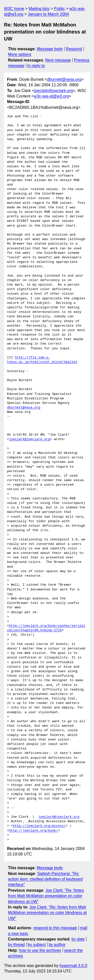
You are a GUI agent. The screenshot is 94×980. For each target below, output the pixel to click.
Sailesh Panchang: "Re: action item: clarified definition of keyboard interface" (45, 879)
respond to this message (55, 928)
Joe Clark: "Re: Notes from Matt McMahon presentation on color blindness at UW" (46, 896)
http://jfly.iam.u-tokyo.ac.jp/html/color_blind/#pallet (42, 360)
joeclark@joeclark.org (54, 91)
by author (57, 945)
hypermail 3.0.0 (73, 966)
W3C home (14, 9)
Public (59, 9)
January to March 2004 (48, 14)
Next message (58, 60)
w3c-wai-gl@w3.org (51, 96)
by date (78, 939)
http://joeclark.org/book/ (33, 831)
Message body (50, 49)
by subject (37, 945)
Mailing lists (39, 9)
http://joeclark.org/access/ (39, 826)
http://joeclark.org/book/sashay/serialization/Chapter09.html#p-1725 (46, 628)
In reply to (36, 66)
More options (20, 54)
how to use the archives (40, 950)
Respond (74, 49)
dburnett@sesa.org (64, 79)
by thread (16, 945)
